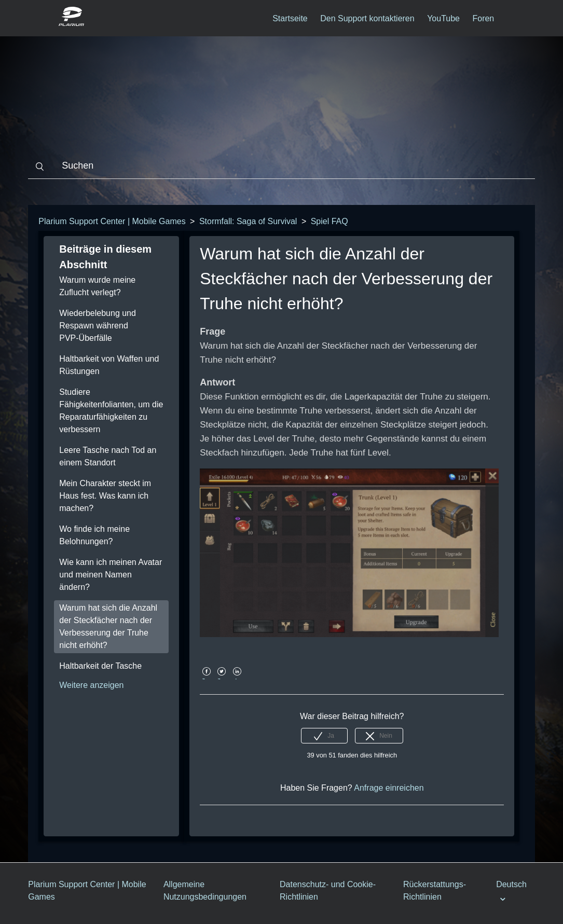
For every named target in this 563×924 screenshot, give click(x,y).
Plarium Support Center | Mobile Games (112, 221)
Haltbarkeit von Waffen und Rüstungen (109, 365)
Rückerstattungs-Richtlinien (435, 891)
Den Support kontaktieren (367, 18)
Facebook (206, 679)
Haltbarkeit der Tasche (100, 666)
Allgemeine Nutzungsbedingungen (205, 891)
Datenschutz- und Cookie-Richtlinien (328, 891)
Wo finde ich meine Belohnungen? (94, 535)
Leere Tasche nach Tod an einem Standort (108, 456)
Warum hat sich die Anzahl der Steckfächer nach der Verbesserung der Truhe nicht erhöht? (108, 626)
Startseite (290, 18)
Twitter (222, 679)
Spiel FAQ (329, 221)
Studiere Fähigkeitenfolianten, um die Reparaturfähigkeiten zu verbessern (111, 411)
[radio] (324, 736)
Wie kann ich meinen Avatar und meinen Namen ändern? (111, 575)
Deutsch (511, 884)
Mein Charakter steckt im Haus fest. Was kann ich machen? (105, 496)
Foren (483, 18)
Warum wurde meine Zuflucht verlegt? (97, 286)
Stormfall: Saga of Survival (248, 221)
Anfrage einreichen (389, 788)
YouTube (443, 18)
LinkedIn (237, 679)
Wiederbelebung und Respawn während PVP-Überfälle (98, 326)
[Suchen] (281, 166)
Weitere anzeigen (91, 685)
